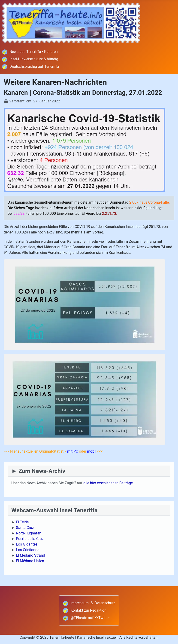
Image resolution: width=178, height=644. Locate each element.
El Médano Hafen (30, 561)
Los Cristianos (28, 550)
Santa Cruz (25, 528)
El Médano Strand (30, 555)
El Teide (22, 522)
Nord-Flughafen (29, 533)
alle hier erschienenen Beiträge (108, 483)
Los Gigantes (27, 544)
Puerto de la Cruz (30, 539)
